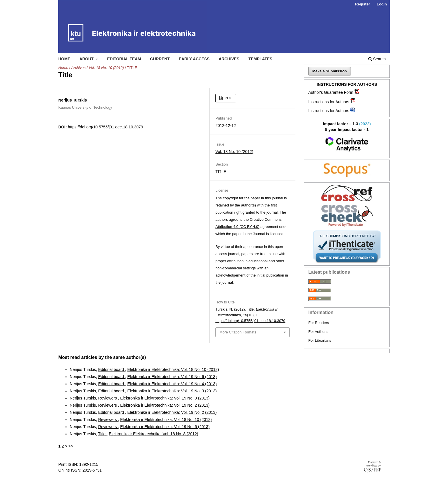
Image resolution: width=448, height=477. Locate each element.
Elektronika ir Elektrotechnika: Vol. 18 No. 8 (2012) (154, 434)
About (87, 59)
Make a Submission (330, 71)
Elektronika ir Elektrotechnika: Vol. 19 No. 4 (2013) (172, 384)
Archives (229, 59)
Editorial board (112, 369)
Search (377, 59)
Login (382, 4)
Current (160, 59)
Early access (194, 59)
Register (363, 4)
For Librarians (320, 340)
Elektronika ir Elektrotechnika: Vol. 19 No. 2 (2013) (165, 405)
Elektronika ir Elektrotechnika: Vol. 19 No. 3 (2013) (172, 391)
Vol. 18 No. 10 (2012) (106, 68)
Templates (260, 59)
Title (102, 434)
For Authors (318, 332)
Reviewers (108, 398)
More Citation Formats (238, 332)
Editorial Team (124, 59)
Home (64, 59)
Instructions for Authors (329, 102)
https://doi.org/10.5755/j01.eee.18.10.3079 (105, 127)
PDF (228, 98)
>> (71, 446)
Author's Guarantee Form (331, 92)
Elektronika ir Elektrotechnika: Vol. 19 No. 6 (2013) (172, 377)
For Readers (319, 323)
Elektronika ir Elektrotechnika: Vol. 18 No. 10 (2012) (173, 369)
